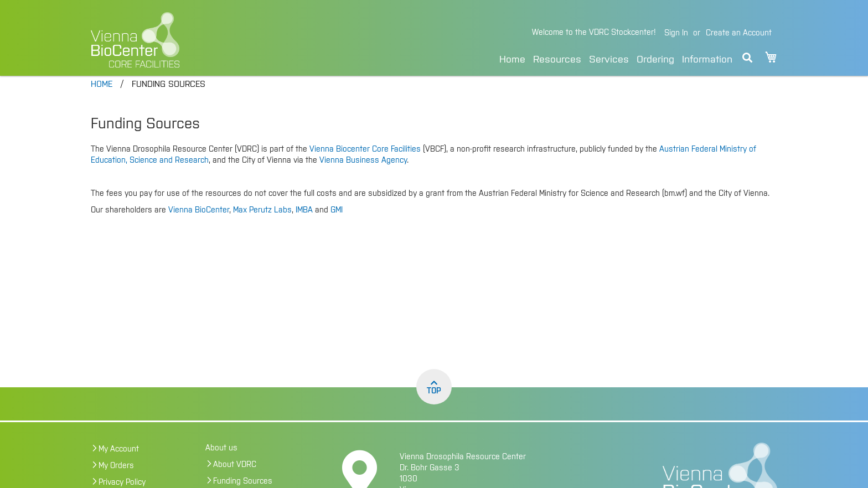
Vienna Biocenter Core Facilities (365, 165)
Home (512, 60)
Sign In (676, 33)
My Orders (116, 481)
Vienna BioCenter (199, 226)
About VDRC (235, 480)
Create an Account (739, 33)
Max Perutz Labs (262, 226)
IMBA (304, 226)
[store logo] (211, 40)
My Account (119, 465)
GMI (337, 226)
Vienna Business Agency (363, 176)
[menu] (616, 58)
